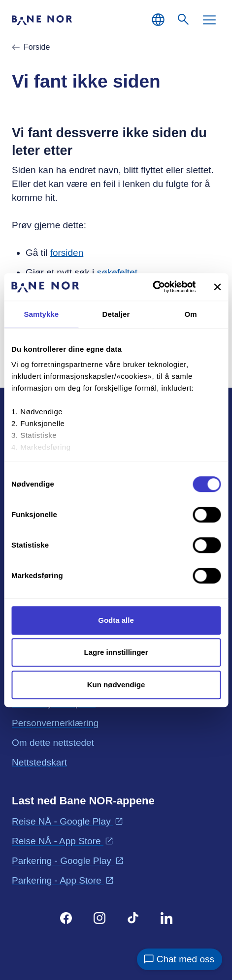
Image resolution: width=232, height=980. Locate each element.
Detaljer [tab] (116, 314)
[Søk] (184, 20)
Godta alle (116, 620)
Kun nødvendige (116, 685)
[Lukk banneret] (217, 287)
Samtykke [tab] (41, 314)
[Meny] (209, 20)
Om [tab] (191, 314)
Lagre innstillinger (116, 652)
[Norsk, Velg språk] (158, 20)
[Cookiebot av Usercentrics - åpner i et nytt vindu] (152, 287)
